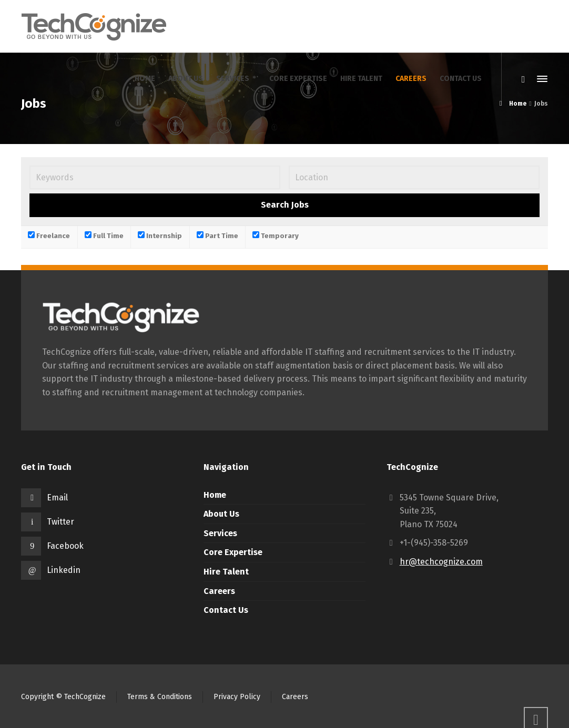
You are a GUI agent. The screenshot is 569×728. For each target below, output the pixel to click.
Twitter (60, 522)
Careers (219, 591)
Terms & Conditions (160, 697)
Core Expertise (233, 552)
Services (220, 533)
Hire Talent (226, 572)
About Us (221, 514)
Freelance (49, 236)
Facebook (65, 546)
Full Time (104, 236)
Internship (160, 236)
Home (215, 495)
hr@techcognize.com (441, 562)
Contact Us (226, 610)
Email (57, 498)
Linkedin (64, 570)
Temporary (276, 236)
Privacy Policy (237, 697)
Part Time (217, 236)
